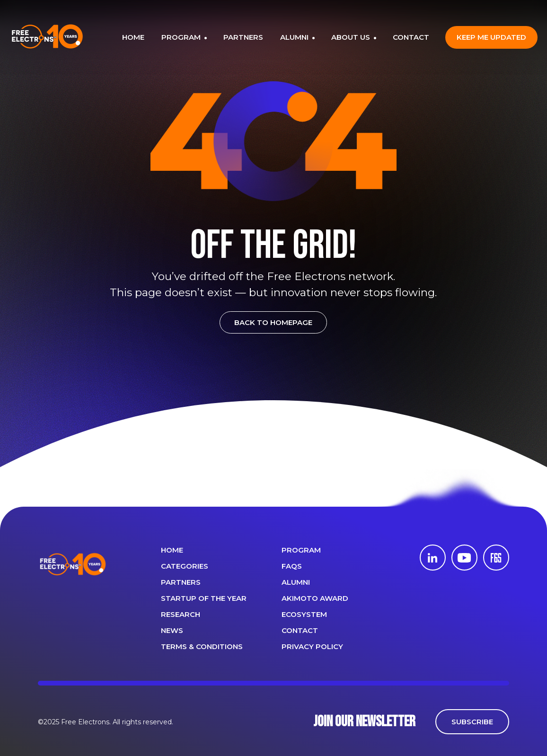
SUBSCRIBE (472, 722)
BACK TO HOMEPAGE (273, 322)
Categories (185, 566)
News (172, 630)
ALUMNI (295, 37)
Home (172, 550)
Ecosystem (304, 614)
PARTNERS (243, 37)
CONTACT (411, 37)
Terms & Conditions (202, 646)
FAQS (292, 566)
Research (181, 614)
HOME (133, 37)
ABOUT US (352, 37)
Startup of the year (204, 598)
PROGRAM (182, 37)
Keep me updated (491, 37)
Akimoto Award (315, 598)
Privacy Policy (312, 646)
